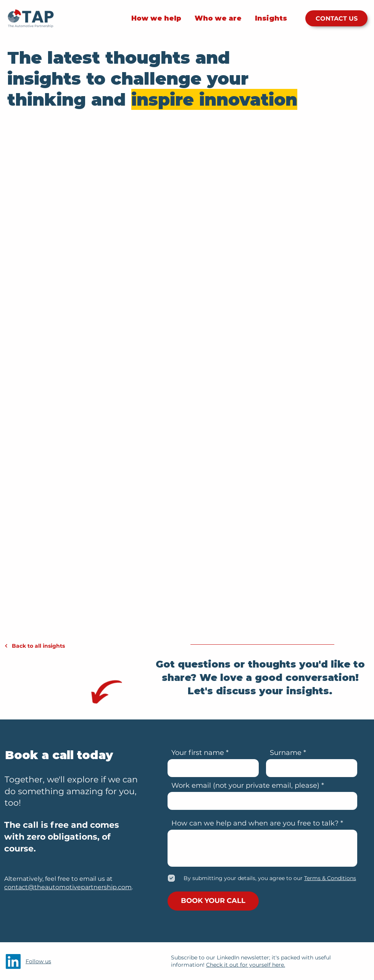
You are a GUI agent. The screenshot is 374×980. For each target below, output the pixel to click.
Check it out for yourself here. (246, 965)
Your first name (198, 753)
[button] (329, 878)
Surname (286, 753)
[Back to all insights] (47, 646)
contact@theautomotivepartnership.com (68, 887)
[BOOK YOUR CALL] (213, 901)
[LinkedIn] (13, 961)
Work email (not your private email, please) (245, 785)
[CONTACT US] (336, 18)
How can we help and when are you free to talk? (255, 823)
